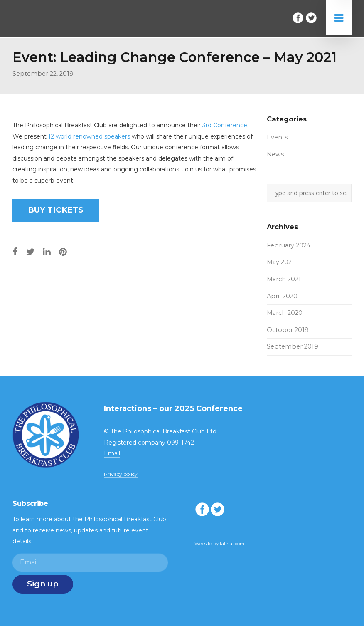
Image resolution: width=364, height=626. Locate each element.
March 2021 (284, 279)
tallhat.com (232, 544)
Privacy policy (121, 474)
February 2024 (289, 245)
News (275, 154)
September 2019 (293, 346)
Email (112, 453)
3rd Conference (225, 125)
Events (277, 137)
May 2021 (280, 262)
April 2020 (282, 296)
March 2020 (285, 313)
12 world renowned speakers (89, 136)
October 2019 (288, 330)
